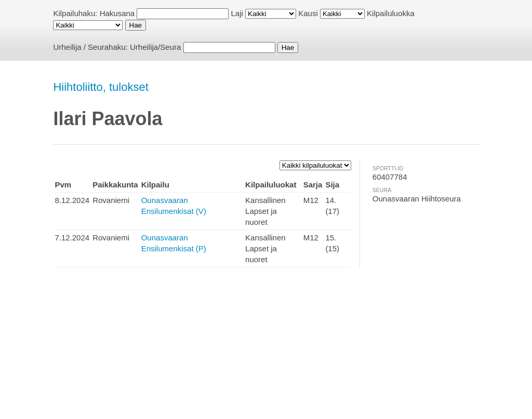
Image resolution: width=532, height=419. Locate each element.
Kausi (308, 13)
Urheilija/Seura (155, 47)
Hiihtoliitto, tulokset (101, 87)
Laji (237, 13)
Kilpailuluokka (391, 13)
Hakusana (117, 13)
